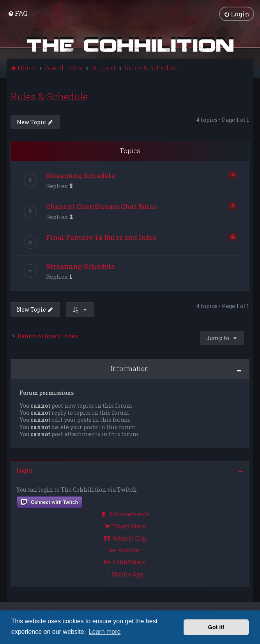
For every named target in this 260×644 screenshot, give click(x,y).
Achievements (125, 514)
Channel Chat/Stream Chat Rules (101, 206)
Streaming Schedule (80, 175)
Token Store (125, 526)
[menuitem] (18, 13)
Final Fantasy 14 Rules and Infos (101, 237)
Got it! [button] (216, 627)
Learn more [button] (105, 632)
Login (25, 470)
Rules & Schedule (49, 96)
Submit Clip (125, 538)
